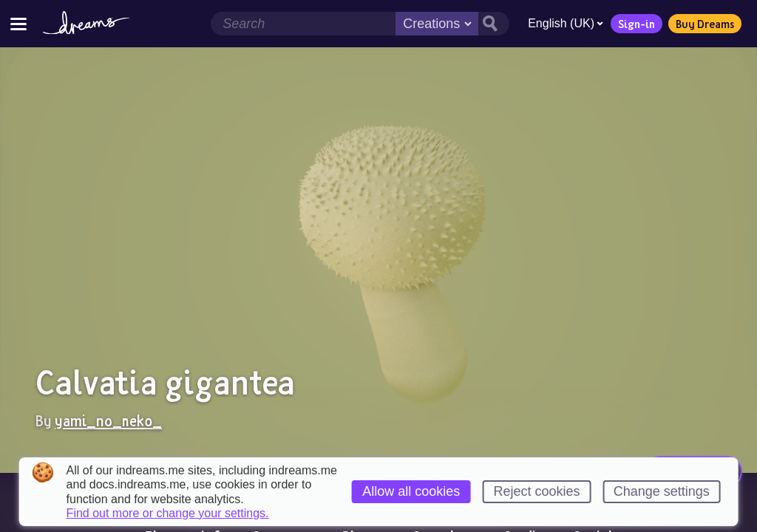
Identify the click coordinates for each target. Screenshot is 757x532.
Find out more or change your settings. (168, 514)
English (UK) (566, 23)
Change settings (662, 491)
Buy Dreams (705, 24)
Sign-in (637, 24)
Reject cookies (536, 491)
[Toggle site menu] (18, 23)
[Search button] (494, 24)
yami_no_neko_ (108, 420)
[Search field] (303, 24)
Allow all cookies (411, 491)
